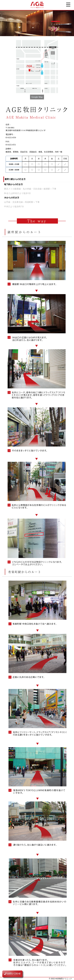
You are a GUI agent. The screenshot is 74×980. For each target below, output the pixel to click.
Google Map (37, 97)
